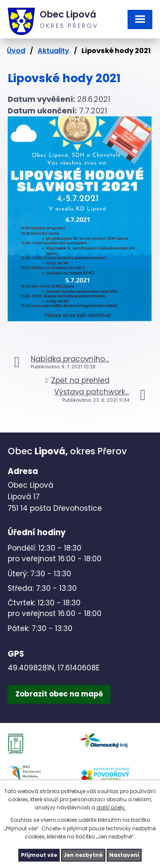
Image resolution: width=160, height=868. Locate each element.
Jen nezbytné (83, 855)
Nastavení (124, 855)
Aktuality (53, 51)
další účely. (111, 807)
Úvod (16, 51)
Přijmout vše (39, 855)
